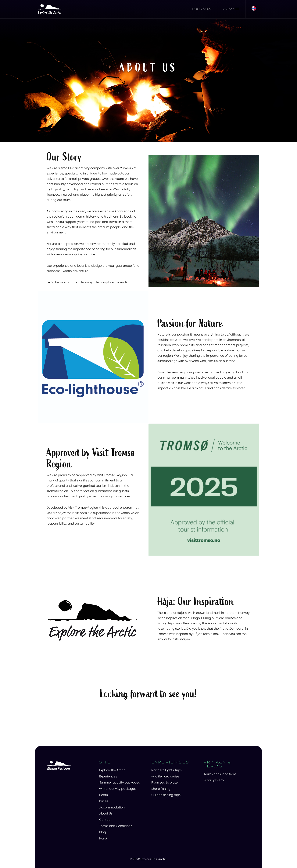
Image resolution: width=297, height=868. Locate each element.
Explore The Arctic (112, 770)
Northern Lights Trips (166, 770)
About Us (106, 813)
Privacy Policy (214, 780)
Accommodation (112, 807)
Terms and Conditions (116, 826)
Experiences (108, 776)
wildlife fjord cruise (165, 776)
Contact (105, 820)
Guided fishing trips (166, 795)
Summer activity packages (120, 782)
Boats (104, 795)
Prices (104, 801)
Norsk (103, 838)
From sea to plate (165, 782)
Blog (103, 832)
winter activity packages (118, 789)
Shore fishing (161, 789)
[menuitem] (123, 770)
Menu (231, 9)
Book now (202, 9)
